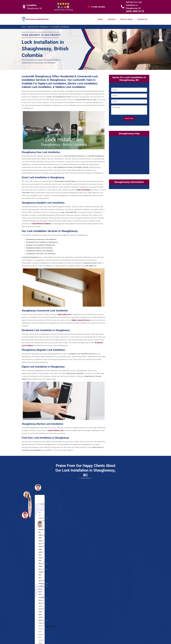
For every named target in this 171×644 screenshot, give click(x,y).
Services (112, 19)
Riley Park (75, 588)
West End (32, 588)
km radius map (129, 155)
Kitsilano (118, 574)
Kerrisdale (119, 571)
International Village (36, 574)
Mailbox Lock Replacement (105, 625)
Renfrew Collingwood (79, 585)
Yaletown (32, 591)
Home (100, 19)
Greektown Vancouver (80, 560)
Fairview (118, 565)
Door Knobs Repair (74, 629)
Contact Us (142, 19)
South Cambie (120, 585)
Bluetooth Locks (101, 617)
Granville (32, 571)
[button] (40, 524)
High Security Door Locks (77, 612)
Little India (76, 568)
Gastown (32, 568)
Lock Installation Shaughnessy (59, 27)
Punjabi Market (77, 565)
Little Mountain (77, 591)
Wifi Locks (99, 621)
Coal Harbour (33, 551)
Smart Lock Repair (74, 625)
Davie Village (33, 557)
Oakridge (118, 579)
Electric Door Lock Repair (77, 621)
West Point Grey (121, 588)
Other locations (77, 551)
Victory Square (34, 585)
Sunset (117, 554)
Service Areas (126, 19)
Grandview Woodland (79, 571)
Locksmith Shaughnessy (84, 641)
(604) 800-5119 (135, 11)
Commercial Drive (78, 557)
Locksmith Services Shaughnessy (38, 27)
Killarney (75, 579)
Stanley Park (33, 582)
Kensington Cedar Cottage (81, 577)
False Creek (119, 568)
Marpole (118, 577)
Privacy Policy (100, 613)
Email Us (127, 613)
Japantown (33, 577)
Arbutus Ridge (120, 560)
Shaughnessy (120, 582)
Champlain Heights (79, 554)
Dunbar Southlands (122, 562)
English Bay (33, 562)
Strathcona (119, 551)
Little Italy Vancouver (79, 562)
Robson (31, 579)
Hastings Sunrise (78, 574)
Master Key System (75, 617)
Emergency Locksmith (103, 630)
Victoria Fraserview (122, 557)
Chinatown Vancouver (36, 554)
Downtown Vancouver (36, 560)
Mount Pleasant (77, 582)
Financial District (35, 565)
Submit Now (129, 118)
